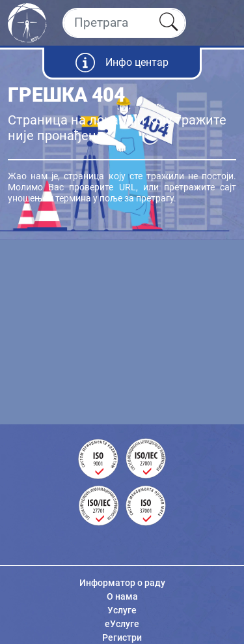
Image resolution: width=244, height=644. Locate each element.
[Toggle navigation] (223, 23)
